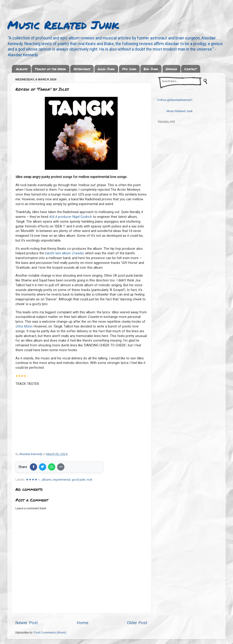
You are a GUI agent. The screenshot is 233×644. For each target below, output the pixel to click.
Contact (191, 69)
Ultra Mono (24, 326)
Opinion (171, 69)
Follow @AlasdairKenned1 (175, 100)
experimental (62, 479)
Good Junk (106, 69)
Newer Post (27, 623)
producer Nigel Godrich (71, 217)
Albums (22, 69)
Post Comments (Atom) (50, 632)
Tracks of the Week (50, 69)
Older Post (137, 623)
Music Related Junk (63, 25)
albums (47, 479)
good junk (78, 479)
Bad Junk (151, 69)
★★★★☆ (33, 479)
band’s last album (64, 253)
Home (82, 623)
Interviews (82, 69)
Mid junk (129, 69)
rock (89, 479)
